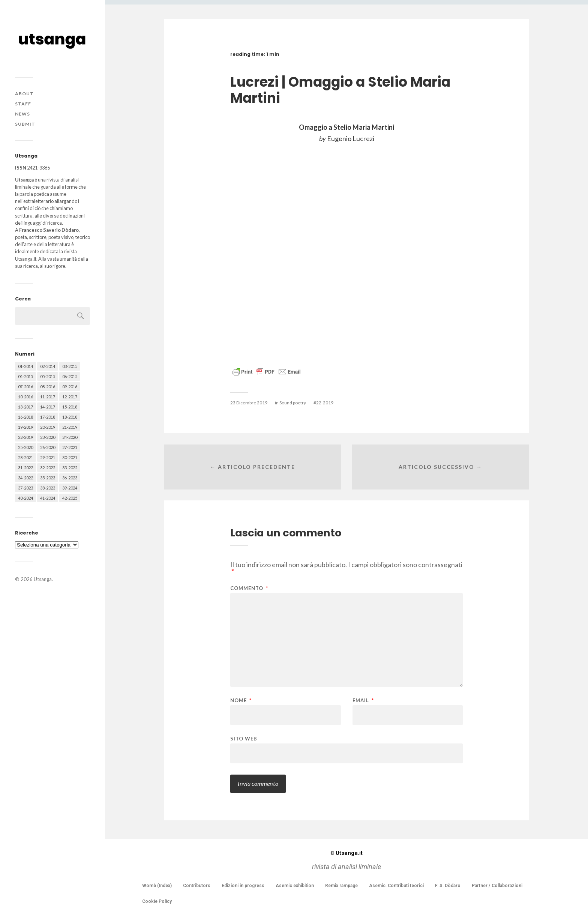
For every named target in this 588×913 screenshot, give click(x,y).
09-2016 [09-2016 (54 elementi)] (70, 387)
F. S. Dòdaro (448, 886)
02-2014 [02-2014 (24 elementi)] (48, 366)
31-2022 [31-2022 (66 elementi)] (25, 468)
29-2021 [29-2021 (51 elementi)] (48, 457)
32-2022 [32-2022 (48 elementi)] (48, 468)
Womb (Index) (157, 886)
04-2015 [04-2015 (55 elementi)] (25, 376)
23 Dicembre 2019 (249, 403)
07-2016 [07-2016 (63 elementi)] (25, 387)
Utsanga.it (346, 853)
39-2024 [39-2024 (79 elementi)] (70, 488)
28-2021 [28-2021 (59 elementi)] (25, 457)
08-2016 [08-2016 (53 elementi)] (48, 387)
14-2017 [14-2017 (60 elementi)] (48, 407)
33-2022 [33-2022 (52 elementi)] (70, 468)
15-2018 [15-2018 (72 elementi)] (70, 407)
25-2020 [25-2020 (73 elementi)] (25, 447)
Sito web (244, 738)
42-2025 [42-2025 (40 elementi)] (70, 498)
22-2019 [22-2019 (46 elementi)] (25, 437)
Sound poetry (293, 403)
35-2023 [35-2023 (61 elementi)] (48, 478)
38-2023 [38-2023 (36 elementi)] (48, 488)
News (22, 114)
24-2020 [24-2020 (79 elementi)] (70, 437)
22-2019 (325, 403)
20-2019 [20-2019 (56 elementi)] (48, 427)
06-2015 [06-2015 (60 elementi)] (70, 376)
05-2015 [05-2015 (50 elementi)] (48, 376)
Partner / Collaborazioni (497, 886)
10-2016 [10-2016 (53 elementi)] (25, 397)
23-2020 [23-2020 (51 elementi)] (48, 437)
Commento (249, 588)
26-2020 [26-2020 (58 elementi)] (48, 447)
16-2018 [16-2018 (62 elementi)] (25, 417)
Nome (241, 701)
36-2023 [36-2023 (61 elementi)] (70, 478)
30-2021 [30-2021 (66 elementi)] (70, 457)
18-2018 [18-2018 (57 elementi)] (70, 417)
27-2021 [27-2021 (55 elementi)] (70, 447)
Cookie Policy (157, 901)
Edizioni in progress (243, 886)
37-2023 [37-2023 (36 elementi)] (25, 488)
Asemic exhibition (295, 886)
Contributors (197, 886)
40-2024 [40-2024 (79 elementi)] (25, 498)
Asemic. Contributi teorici (396, 886)
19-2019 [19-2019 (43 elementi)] (25, 427)
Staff (23, 104)
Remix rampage (341, 886)
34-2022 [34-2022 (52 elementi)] (25, 478)
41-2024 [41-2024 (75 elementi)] (48, 498)
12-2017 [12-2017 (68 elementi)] (70, 397)
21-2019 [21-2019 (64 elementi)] (70, 427)
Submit (25, 124)
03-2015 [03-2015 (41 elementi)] (70, 366)
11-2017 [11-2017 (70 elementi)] (48, 397)
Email (363, 701)
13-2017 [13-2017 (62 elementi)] (25, 407)
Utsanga (43, 579)
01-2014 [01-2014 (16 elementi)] (25, 366)
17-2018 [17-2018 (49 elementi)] (48, 417)
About (24, 94)
